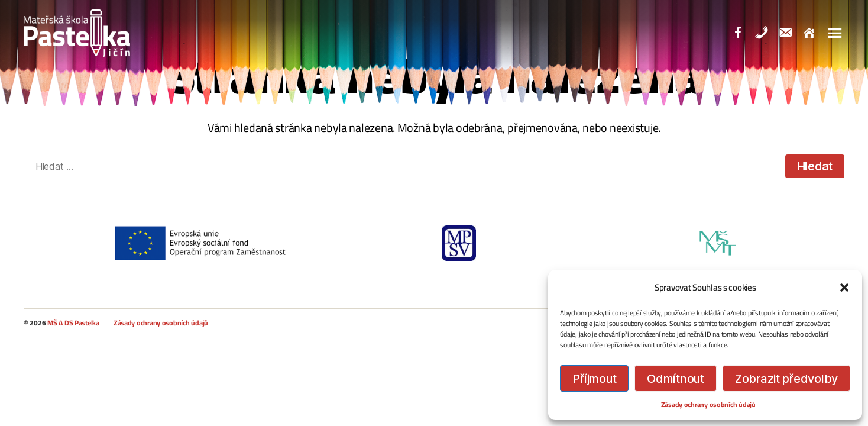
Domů (821, 34)
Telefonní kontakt (773, 34)
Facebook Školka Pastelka (750, 34)
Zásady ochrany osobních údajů (708, 404)
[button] (844, 288)
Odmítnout (676, 379)
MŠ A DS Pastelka (73, 323)
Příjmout (594, 379)
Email (797, 34)
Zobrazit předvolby (786, 379)
